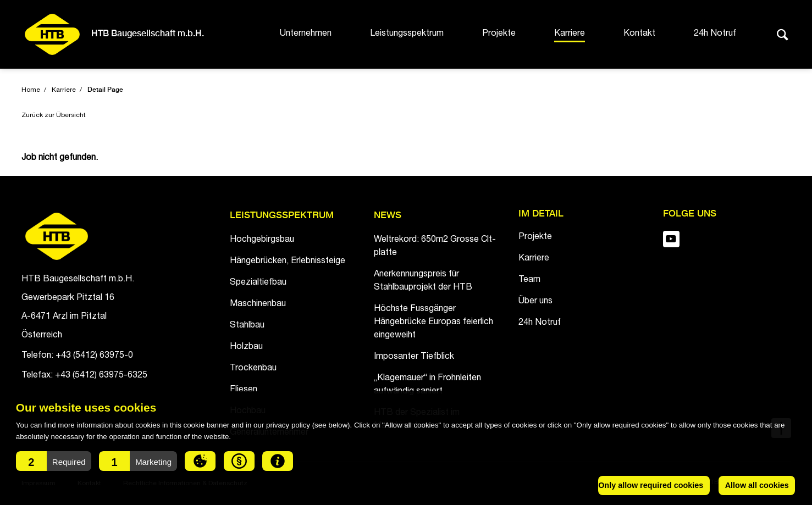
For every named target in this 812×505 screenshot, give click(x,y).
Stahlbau (247, 326)
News (388, 216)
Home (31, 90)
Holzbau (246, 347)
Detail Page (105, 90)
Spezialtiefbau (258, 283)
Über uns (535, 302)
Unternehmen (306, 34)
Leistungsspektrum (407, 34)
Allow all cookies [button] (757, 485)
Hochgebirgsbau (262, 240)
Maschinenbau (258, 304)
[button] (54, 461)
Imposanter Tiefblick (414, 357)
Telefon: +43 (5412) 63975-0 (77, 356)
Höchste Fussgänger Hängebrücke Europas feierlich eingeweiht (433, 323)
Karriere (570, 34)
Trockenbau (253, 369)
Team (529, 280)
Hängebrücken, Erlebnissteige (288, 262)
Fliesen (244, 390)
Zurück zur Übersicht (54, 115)
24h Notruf (715, 34)
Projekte (499, 34)
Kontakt (639, 34)
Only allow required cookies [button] (651, 485)
